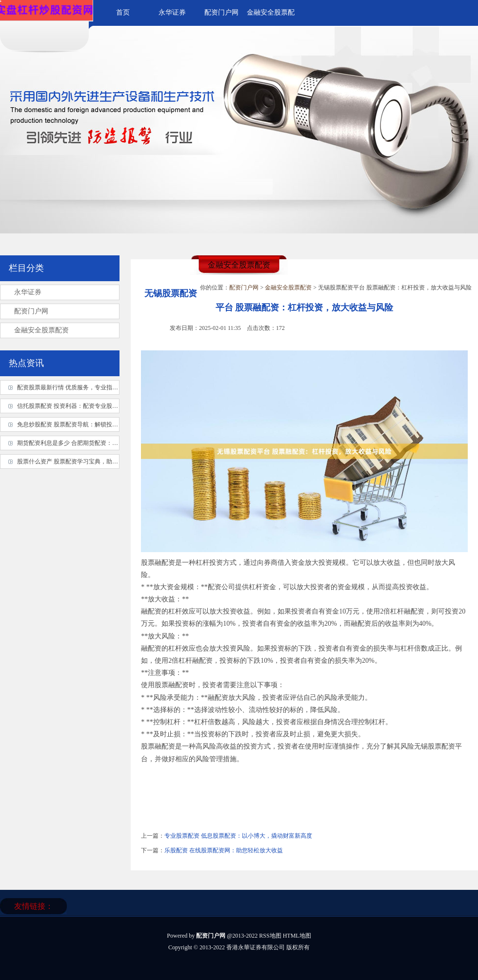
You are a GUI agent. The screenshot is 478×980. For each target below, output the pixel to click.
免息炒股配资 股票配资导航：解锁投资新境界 (76, 424)
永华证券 (172, 12)
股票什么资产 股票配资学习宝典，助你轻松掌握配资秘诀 (91, 461)
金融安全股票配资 (288, 288)
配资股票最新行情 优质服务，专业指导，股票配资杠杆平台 (94, 387)
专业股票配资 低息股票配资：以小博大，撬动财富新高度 (238, 836)
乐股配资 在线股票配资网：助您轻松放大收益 (224, 850)
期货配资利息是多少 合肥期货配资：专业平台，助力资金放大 (97, 443)
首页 (123, 12)
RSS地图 (270, 936)
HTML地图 (297, 936)
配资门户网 (221, 12)
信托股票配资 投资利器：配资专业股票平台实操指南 (85, 406)
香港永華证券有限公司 (256, 947)
